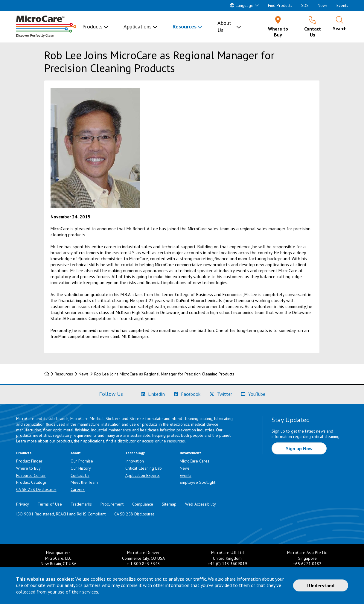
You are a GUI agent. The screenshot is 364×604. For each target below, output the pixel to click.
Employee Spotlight (198, 482)
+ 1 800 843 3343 (143, 564)
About (76, 453)
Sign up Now (299, 448)
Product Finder (29, 461)
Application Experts (143, 475)
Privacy (23, 504)
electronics (180, 424)
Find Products (280, 5)
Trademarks (81, 504)
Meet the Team (84, 482)
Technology (135, 453)
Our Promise (82, 461)
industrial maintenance (111, 430)
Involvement (190, 453)
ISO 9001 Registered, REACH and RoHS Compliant (61, 514)
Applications (138, 26)
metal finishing (76, 430)
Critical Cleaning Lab (144, 468)
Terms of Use (50, 504)
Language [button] (242, 5)
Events (342, 5)
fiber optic (52, 430)
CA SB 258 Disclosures (36, 489)
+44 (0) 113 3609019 (227, 564)
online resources (170, 441)
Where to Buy (28, 468)
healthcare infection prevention (168, 430)
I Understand (320, 585)
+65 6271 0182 (307, 564)
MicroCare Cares (195, 461)
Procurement (112, 504)
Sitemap (169, 504)
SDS (305, 5)
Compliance (143, 504)
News (323, 5)
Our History (81, 468)
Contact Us (80, 475)
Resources (185, 26)
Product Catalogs (31, 482)
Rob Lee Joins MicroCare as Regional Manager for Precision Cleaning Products (164, 374)
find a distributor (121, 441)
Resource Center (31, 475)
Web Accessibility (201, 504)
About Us (224, 26)
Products (92, 26)
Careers (78, 489)
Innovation (135, 461)
